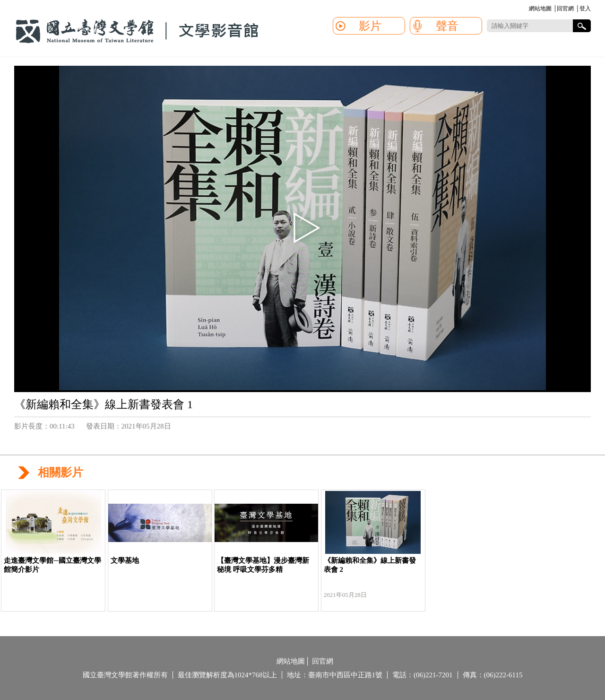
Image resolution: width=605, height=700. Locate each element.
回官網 (565, 9)
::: (527, 9)
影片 (370, 26)
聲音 (447, 26)
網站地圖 (540, 9)
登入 (585, 9)
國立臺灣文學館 (137, 31)
